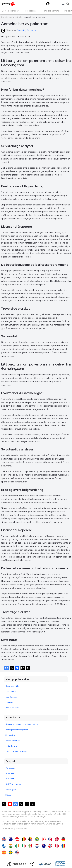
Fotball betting (11, 746)
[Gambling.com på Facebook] (16, 804)
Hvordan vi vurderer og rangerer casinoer (22, 724)
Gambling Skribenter (27, 30)
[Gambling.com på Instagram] (21, 804)
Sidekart (9, 795)
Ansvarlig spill (11, 790)
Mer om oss (10, 768)
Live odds (9, 702)
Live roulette (11, 691)
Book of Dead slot (13, 741)
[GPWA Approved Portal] (60, 864)
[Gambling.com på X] (4, 804)
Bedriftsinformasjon (13, 784)
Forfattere (10, 773)
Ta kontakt (10, 779)
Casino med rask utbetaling (16, 751)
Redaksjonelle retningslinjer (17, 730)
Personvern (22, 829)
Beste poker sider (12, 686)
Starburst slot (11, 735)
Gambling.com (7, 17)
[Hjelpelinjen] (16, 864)
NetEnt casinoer (12, 708)
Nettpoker (19, 17)
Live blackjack (11, 697)
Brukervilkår (8, 829)
